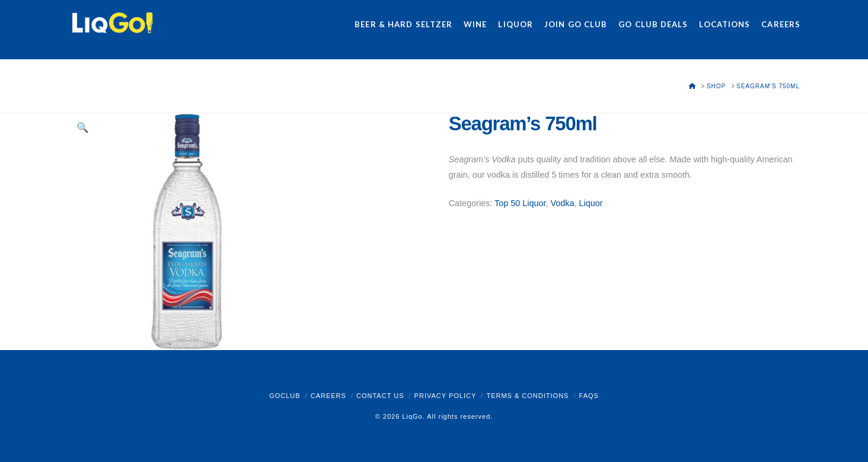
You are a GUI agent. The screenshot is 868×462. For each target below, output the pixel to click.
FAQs (589, 396)
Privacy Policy (446, 396)
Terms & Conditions (527, 396)
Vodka (562, 203)
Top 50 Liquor (520, 203)
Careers (328, 396)
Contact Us (380, 396)
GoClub (285, 396)
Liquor (591, 203)
